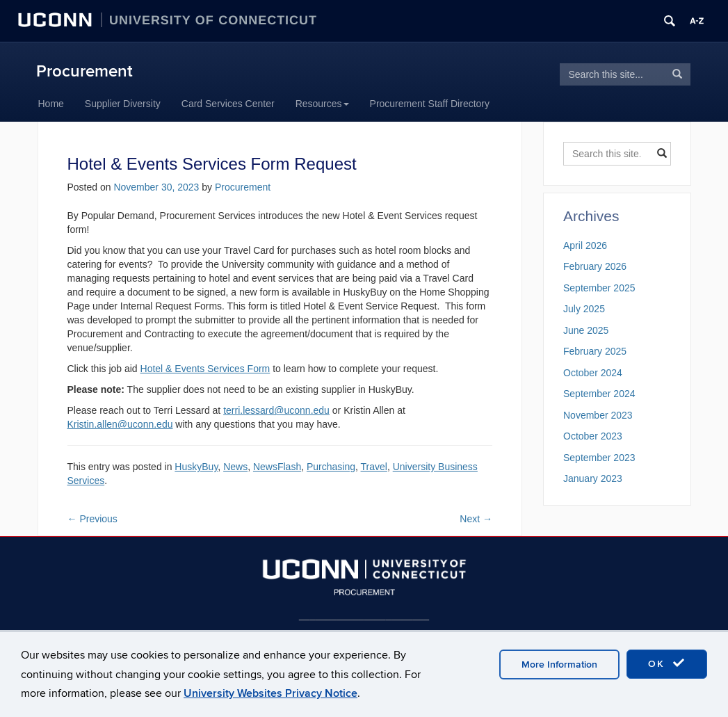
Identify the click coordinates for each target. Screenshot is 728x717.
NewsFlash (277, 467)
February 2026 (595, 266)
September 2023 (599, 458)
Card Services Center (228, 104)
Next (476, 519)
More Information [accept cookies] (559, 664)
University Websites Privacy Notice (270, 693)
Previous (92, 519)
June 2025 (586, 330)
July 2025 (584, 309)
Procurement (84, 71)
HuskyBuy (196, 467)
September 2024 (599, 394)
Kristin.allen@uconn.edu (120, 424)
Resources (322, 104)
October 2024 (593, 373)
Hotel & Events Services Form (205, 369)
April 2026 (585, 245)
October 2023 (593, 436)
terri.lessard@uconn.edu (276, 410)
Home (51, 104)
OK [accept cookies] (667, 663)
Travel (374, 467)
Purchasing (331, 467)
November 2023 (598, 415)
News (235, 467)
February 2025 (595, 351)
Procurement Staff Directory (430, 104)
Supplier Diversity (123, 104)
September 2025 (599, 288)
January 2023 (593, 478)
